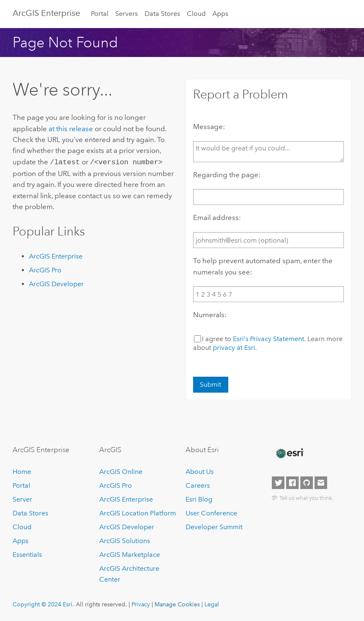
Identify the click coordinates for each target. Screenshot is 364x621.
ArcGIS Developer (56, 283)
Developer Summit (214, 527)
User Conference (211, 513)
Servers (126, 14)
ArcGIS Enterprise (46, 13)
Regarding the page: (227, 175)
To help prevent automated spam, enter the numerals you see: (263, 266)
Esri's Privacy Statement (268, 339)
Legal (212, 604)
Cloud (196, 14)
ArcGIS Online (121, 472)
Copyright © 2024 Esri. (43, 604)
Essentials (27, 555)
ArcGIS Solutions (125, 541)
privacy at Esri (234, 348)
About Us (200, 472)
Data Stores (162, 14)
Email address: (217, 217)
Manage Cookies (177, 604)
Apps (220, 14)
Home (22, 472)
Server (22, 499)
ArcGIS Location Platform (138, 513)
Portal (100, 14)
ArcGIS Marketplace (130, 555)
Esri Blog (199, 499)
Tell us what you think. (306, 498)
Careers (198, 485)
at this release (71, 129)
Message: (209, 127)
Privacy (141, 604)
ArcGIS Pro (45, 269)
